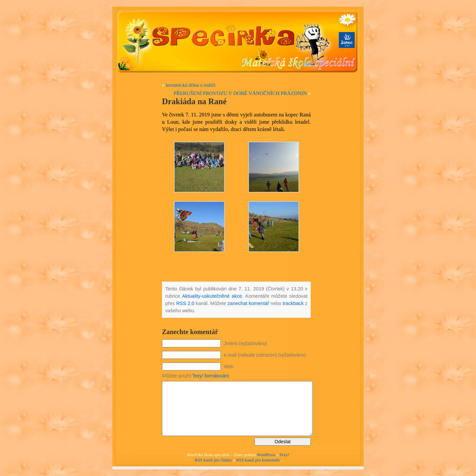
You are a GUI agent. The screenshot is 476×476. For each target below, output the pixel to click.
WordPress (266, 455)
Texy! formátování (211, 376)
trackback (293, 303)
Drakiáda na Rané (194, 101)
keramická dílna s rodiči (191, 85)
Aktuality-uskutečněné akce (212, 296)
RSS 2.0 (185, 303)
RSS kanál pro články (213, 460)
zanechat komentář (248, 303)
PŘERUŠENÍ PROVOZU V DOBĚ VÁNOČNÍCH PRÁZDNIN (240, 93)
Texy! (284, 455)
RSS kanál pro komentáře (258, 460)
